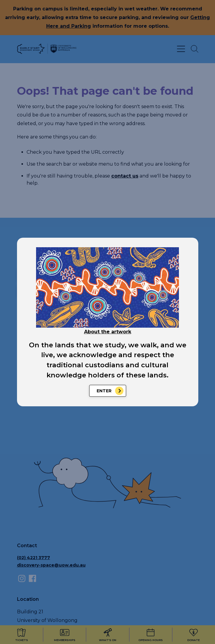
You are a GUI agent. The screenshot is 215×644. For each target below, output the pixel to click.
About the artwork (108, 332)
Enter (104, 391)
